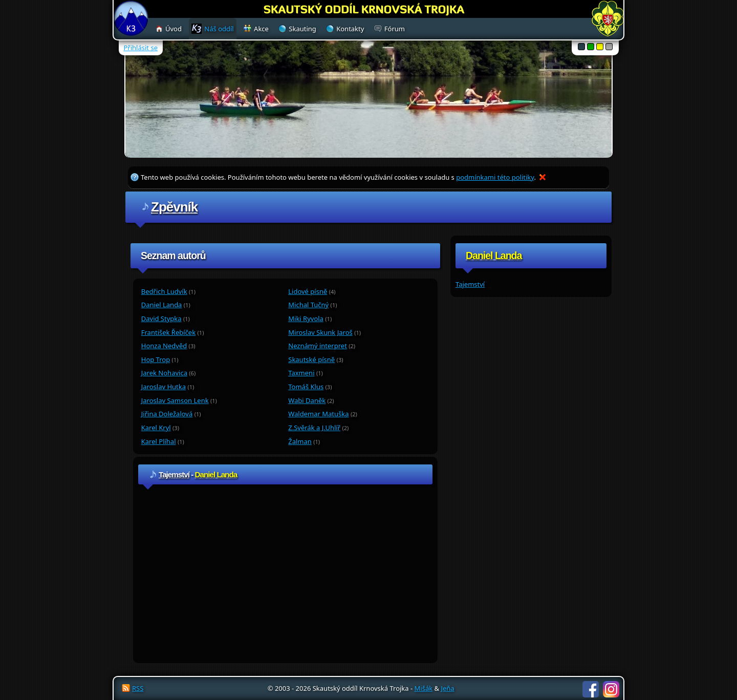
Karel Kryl (156, 428)
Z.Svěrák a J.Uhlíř (314, 428)
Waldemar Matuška (318, 414)
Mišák (424, 688)
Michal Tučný (308, 305)
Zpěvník (174, 207)
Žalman (300, 441)
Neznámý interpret (318, 346)
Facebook (591, 689)
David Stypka (161, 319)
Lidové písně (308, 291)
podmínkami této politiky (495, 177)
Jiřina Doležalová (167, 414)
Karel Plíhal (159, 441)
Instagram (611, 689)
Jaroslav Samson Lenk (175, 400)
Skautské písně (311, 359)
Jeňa (447, 688)
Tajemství (470, 284)
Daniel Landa (162, 305)
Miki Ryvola (306, 319)
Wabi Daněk (307, 400)
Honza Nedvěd (164, 346)
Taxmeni (301, 373)
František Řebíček (168, 332)
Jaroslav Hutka (164, 387)
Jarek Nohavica (164, 373)
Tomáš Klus (306, 387)
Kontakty (350, 29)
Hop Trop (156, 359)
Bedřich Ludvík (164, 291)
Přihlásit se (141, 48)
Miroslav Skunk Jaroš (320, 332)
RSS (138, 688)
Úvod (174, 29)
